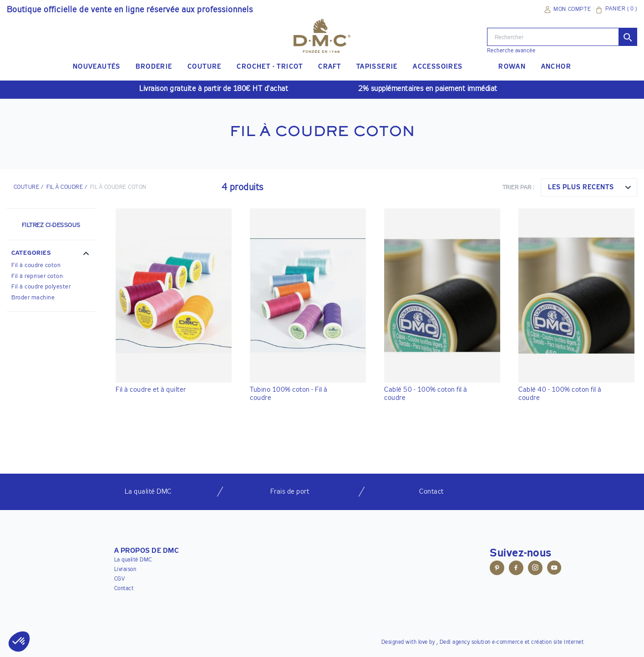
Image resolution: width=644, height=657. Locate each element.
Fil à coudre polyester (41, 287)
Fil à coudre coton (36, 265)
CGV (120, 579)
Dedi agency (455, 642)
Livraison (125, 570)
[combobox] (589, 187)
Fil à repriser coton (37, 276)
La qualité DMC (133, 560)
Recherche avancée (511, 51)
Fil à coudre (65, 187)
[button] (51, 254)
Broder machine (33, 298)
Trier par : (519, 188)
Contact (124, 589)
